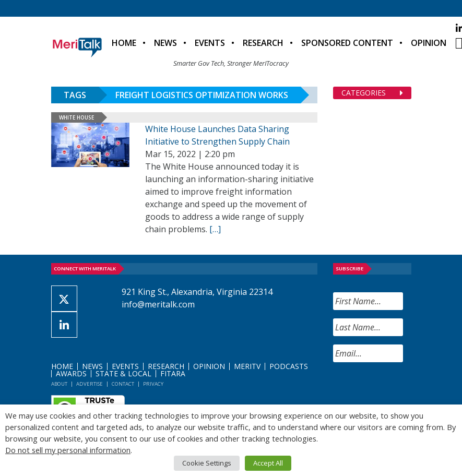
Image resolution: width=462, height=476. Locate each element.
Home (124, 43)
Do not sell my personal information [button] (68, 450)
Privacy (153, 384)
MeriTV (247, 366)
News (165, 43)
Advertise (90, 384)
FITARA (173, 373)
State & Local (123, 373)
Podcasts (289, 366)
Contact (123, 384)
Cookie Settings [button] (207, 463)
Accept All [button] (268, 463)
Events (210, 43)
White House (76, 117)
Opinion (429, 43)
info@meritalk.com (158, 304)
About (59, 384)
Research (263, 43)
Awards (71, 373)
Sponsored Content (347, 43)
